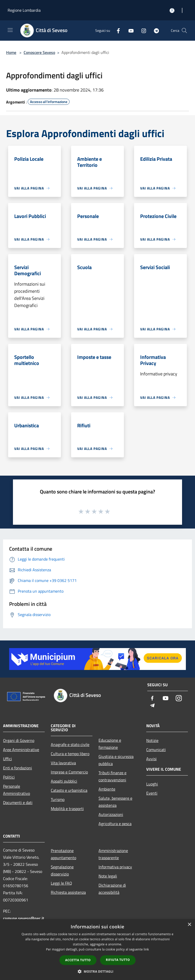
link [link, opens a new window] (146, 949)
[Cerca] (184, 31)
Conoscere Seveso (39, 52)
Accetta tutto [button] (78, 960)
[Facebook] (116, 30)
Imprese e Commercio (69, 772)
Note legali (108, 876)
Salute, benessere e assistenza (115, 802)
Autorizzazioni (111, 814)
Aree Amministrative (21, 750)
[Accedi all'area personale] (172, 11)
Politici (9, 777)
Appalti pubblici (64, 781)
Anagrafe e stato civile (70, 744)
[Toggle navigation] (10, 30)
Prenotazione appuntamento (63, 854)
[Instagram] (142, 30)
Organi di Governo (19, 740)
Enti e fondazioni (18, 768)
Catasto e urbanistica (69, 790)
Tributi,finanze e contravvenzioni (112, 776)
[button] (97, 971)
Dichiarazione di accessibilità (112, 889)
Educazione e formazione (110, 744)
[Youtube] (129, 30)
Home (11, 52)
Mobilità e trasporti (67, 809)
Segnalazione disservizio (62, 870)
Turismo (58, 799)
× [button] (189, 925)
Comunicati (156, 750)
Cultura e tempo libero (70, 754)
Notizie (152, 740)
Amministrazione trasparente (113, 854)
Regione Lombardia (24, 10)
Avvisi (151, 759)
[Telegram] (154, 30)
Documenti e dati (18, 802)
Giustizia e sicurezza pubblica (116, 760)
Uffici (7, 759)
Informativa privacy (115, 867)
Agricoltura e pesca (115, 824)
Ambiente (107, 789)
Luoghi (152, 784)
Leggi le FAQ (61, 883)
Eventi (152, 793)
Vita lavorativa (63, 763)
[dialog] (97, 950)
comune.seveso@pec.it (24, 918)
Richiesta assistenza (68, 892)
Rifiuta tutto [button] (118, 960)
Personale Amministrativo (17, 790)
